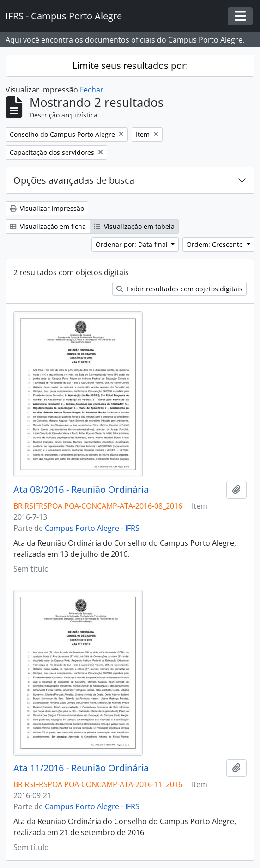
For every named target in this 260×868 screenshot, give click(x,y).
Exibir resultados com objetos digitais (179, 289)
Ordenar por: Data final (133, 244)
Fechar (92, 90)
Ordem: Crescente (216, 244)
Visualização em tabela (134, 226)
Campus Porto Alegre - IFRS (92, 528)
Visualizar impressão (47, 208)
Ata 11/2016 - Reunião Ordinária (81, 768)
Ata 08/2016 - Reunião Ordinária (81, 490)
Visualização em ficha (48, 226)
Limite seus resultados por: (130, 65)
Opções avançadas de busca (74, 180)
